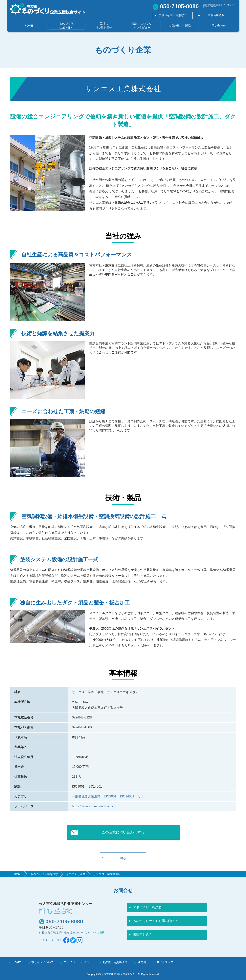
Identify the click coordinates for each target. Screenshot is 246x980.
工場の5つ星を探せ (104, 26)
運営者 (142, 962)
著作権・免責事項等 (115, 962)
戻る (123, 858)
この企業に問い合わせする (123, 832)
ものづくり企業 (76, 874)
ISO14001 (127, 796)
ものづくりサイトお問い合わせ (155, 921)
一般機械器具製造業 (86, 796)
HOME (29, 26)
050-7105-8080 (64, 921)
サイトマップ (165, 962)
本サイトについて (42, 962)
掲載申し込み (143, 935)
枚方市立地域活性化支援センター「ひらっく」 (71, 933)
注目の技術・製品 (180, 26)
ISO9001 (110, 796)
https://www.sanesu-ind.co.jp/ (92, 806)
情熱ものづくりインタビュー (142, 26)
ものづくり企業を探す (66, 26)
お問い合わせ (217, 26)
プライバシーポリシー (78, 962)
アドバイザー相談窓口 (173, 15)
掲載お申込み (216, 15)
